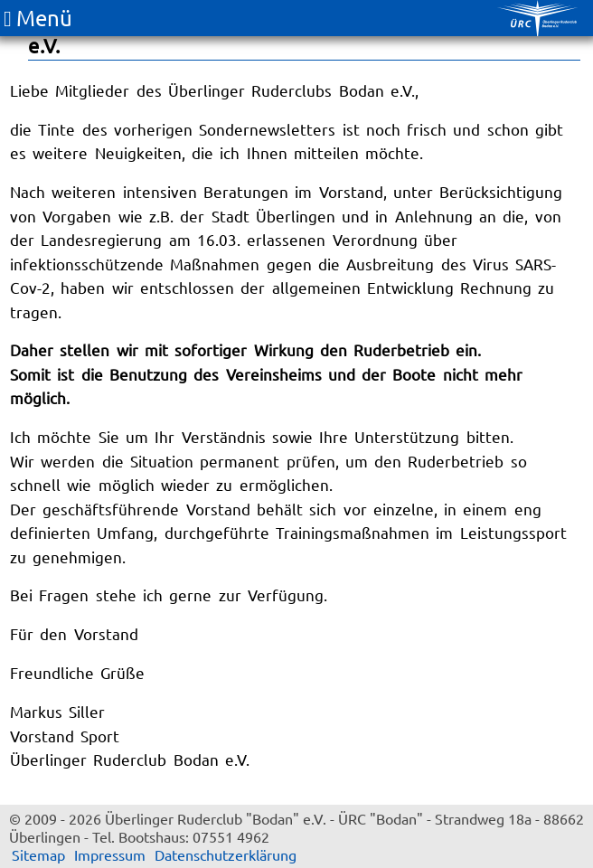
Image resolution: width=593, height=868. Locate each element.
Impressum (110, 854)
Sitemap (38, 854)
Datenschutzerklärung (226, 854)
